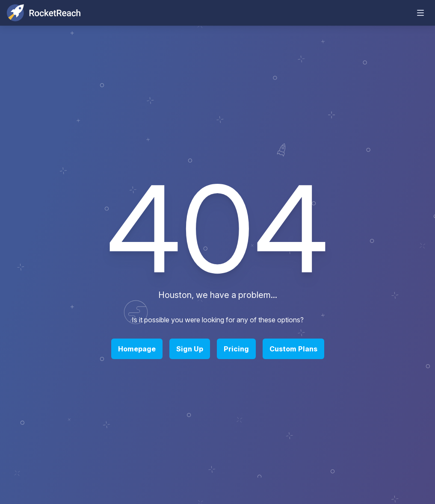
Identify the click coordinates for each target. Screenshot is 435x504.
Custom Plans (293, 349)
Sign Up (190, 349)
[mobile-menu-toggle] (420, 13)
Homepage (137, 349)
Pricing (236, 349)
